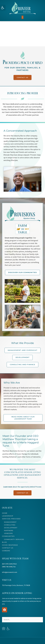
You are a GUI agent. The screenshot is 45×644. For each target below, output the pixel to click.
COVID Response (10, 545)
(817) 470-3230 (7, 564)
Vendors (8, 533)
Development (11, 528)
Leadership (8, 516)
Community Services (14, 539)
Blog (5, 542)
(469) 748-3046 (7, 567)
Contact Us (8, 548)
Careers (6, 551)
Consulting (10, 525)
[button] (3, 8)
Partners (9, 531)
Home (5, 513)
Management (10, 522)
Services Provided (11, 519)
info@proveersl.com (10, 572)
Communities (8, 536)
